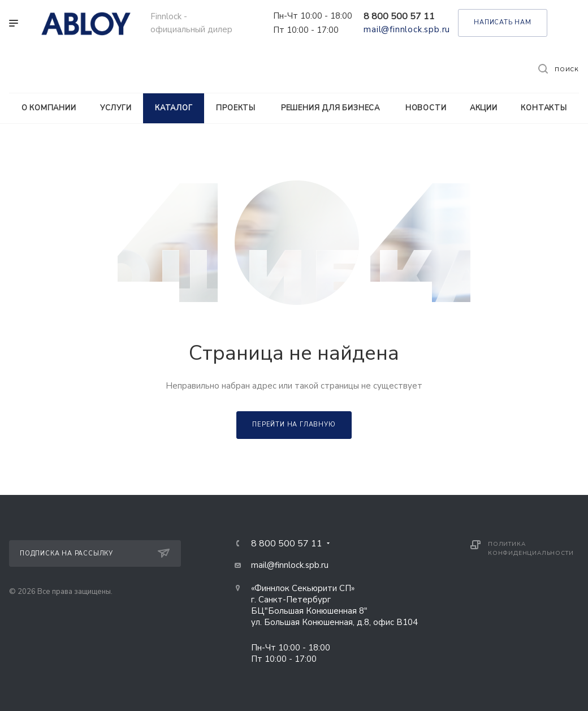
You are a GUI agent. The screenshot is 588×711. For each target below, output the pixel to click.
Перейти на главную (294, 425)
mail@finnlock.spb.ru (407, 29)
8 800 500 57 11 (399, 16)
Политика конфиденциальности (531, 549)
